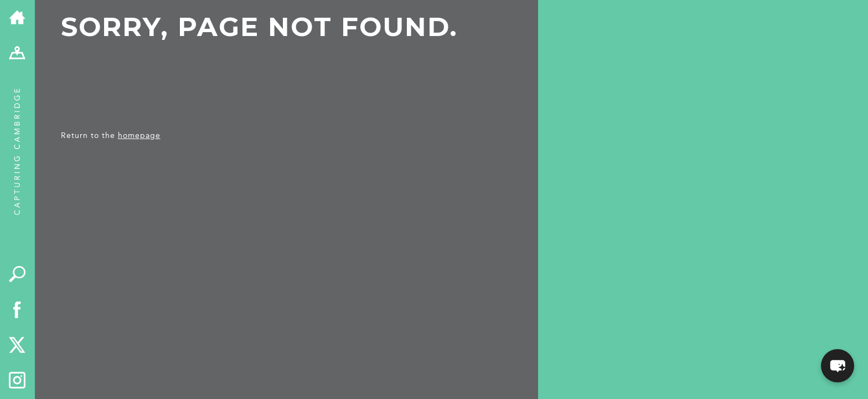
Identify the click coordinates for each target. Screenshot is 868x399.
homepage (139, 135)
